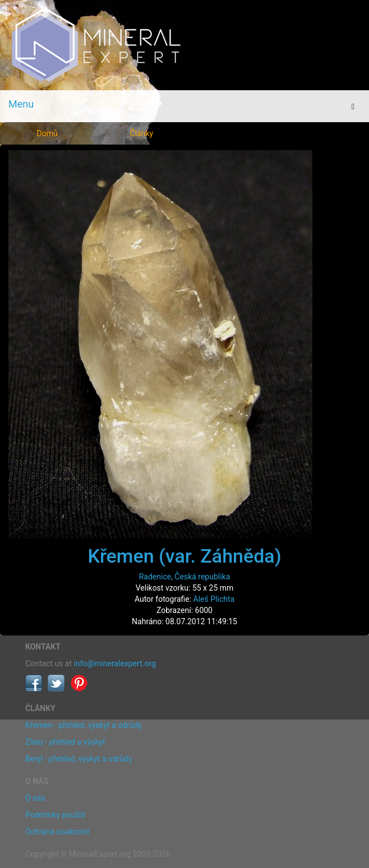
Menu (21, 104)
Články (142, 133)
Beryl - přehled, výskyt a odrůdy (79, 759)
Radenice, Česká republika (185, 577)
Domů (47, 133)
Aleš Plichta (214, 599)
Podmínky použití (55, 815)
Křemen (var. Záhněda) (184, 556)
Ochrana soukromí (57, 832)
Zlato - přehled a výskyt (65, 742)
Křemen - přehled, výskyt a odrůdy (84, 725)
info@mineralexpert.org (115, 663)
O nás (35, 798)
